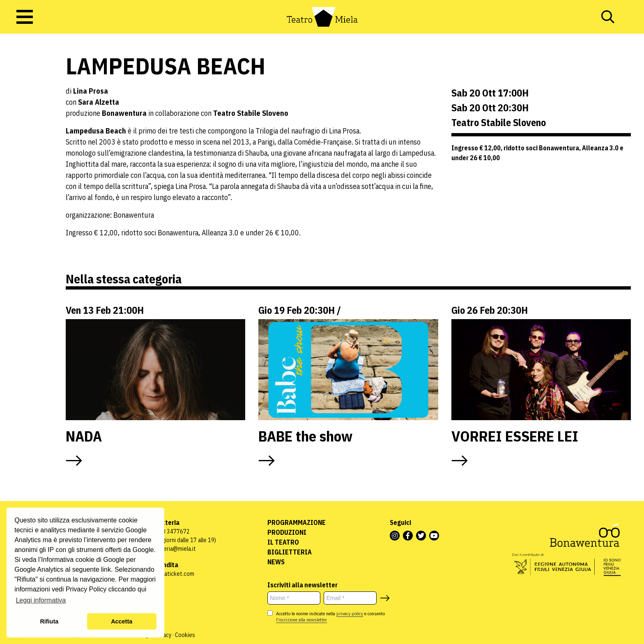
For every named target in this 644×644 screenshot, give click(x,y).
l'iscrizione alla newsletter (301, 620)
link (106, 569)
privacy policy (350, 613)
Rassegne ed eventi (26, 118)
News (276, 562)
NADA (84, 436)
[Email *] (350, 598)
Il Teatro (283, 542)
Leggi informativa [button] (41, 600)
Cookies (185, 635)
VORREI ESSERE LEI (516, 436)
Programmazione (297, 522)
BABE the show (305, 436)
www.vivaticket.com (170, 574)
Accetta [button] (122, 621)
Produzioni (287, 532)
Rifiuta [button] (49, 621)
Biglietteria (290, 552)
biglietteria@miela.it (171, 549)
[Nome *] (294, 598)
